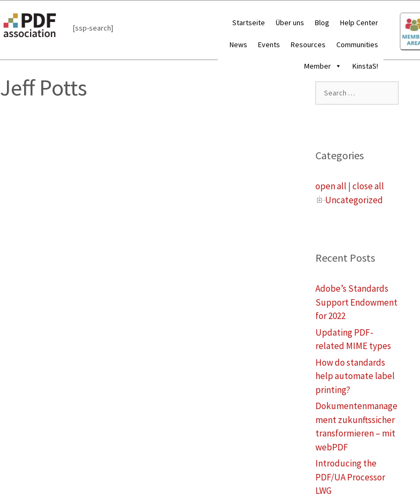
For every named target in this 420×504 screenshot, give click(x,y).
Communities (357, 45)
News (238, 45)
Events (269, 45)
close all (368, 186)
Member (323, 66)
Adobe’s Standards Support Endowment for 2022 (356, 302)
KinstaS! (365, 66)
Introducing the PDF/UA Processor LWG (350, 477)
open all (331, 186)
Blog (322, 23)
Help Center (359, 23)
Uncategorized (354, 200)
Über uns (290, 23)
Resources (308, 45)
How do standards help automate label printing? (355, 376)
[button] (336, 66)
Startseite (249, 23)
